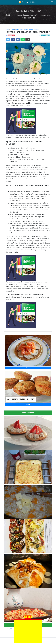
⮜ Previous (28, 368)
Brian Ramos (11, 35)
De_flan (12, 30)
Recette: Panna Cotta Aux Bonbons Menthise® (27, 30)
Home (7, 30)
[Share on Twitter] (8, 39)
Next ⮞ (28, 404)
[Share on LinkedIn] (18, 39)
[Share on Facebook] (13, 39)
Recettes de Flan (27, 2)
